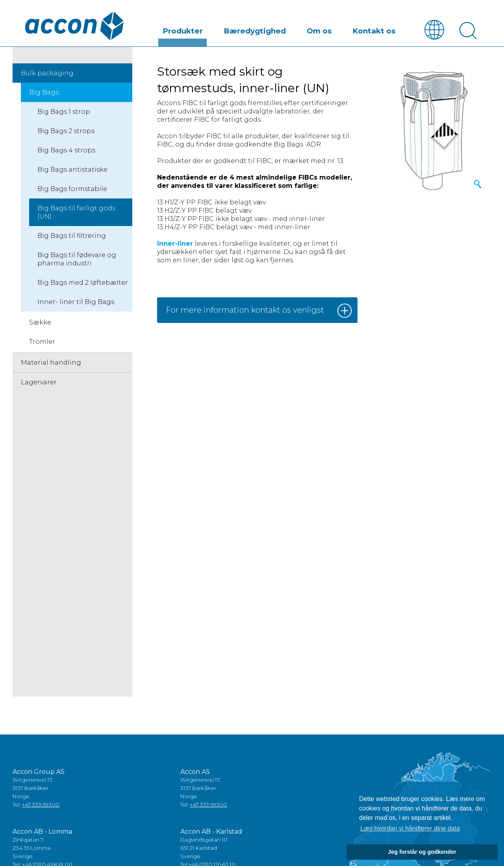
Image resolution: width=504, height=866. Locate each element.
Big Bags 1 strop (64, 112)
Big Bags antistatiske (72, 170)
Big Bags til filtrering (72, 236)
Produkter (231, 29)
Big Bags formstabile (72, 189)
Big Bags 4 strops (66, 151)
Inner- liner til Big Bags (76, 302)
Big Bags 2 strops (66, 131)
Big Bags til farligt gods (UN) (76, 213)
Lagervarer (39, 383)
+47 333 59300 (41, 805)
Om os (339, 29)
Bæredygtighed (288, 29)
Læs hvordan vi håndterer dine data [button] (410, 828)
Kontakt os (381, 29)
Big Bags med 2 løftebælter (83, 283)
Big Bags (44, 93)
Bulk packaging (47, 73)
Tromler (42, 342)
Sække (40, 323)
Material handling (51, 363)
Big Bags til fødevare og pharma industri (77, 260)
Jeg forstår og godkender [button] (422, 852)
